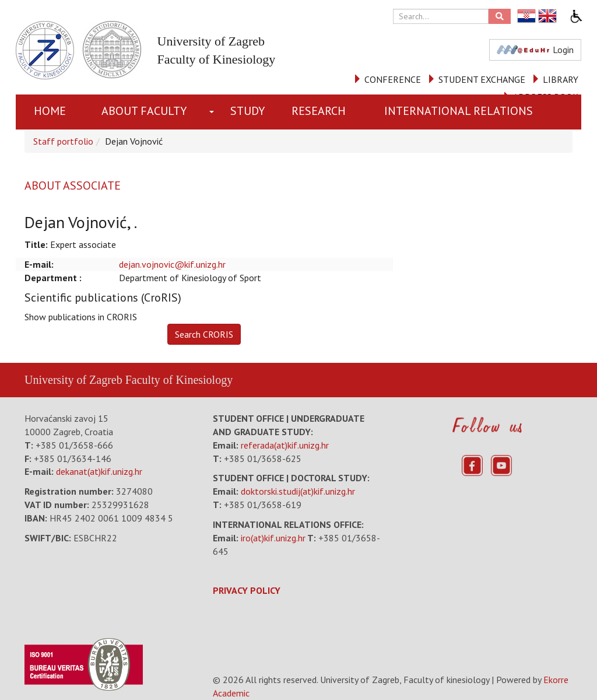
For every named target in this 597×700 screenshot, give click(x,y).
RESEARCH (319, 111)
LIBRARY (561, 79)
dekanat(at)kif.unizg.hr (99, 471)
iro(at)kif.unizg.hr (273, 538)
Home (50, 111)
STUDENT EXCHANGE (482, 79)
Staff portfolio (63, 141)
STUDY (247, 111)
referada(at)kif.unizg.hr (285, 445)
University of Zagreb (73, 380)
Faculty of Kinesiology (179, 380)
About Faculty (144, 111)
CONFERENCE (393, 79)
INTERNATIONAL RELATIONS (459, 111)
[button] (214, 112)
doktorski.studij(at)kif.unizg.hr (298, 491)
